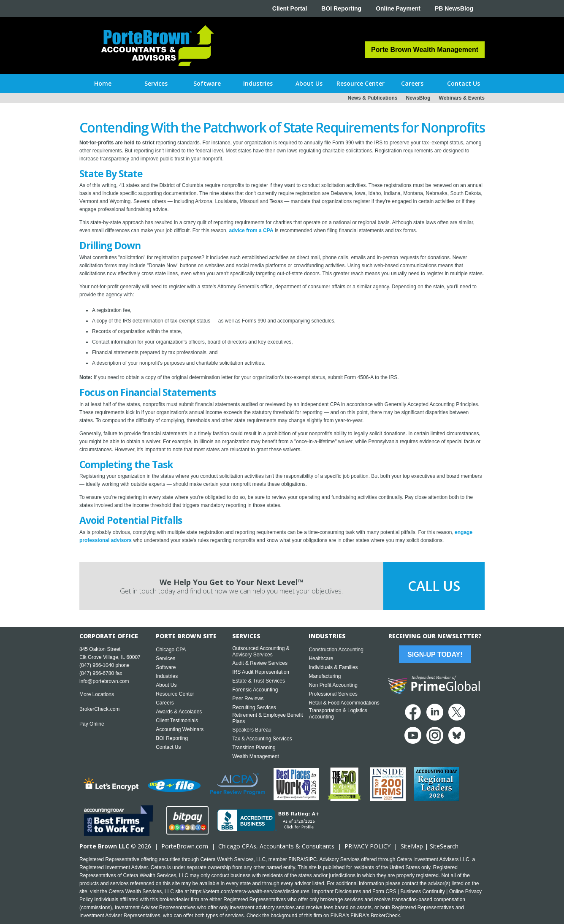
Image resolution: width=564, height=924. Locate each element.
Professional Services (333, 694)
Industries (167, 676)
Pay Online (92, 724)
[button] (156, 84)
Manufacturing (325, 676)
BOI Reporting (341, 8)
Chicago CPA (171, 650)
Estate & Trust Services (259, 681)
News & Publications (372, 98)
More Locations (97, 694)
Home (103, 83)
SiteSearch (444, 846)
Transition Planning (254, 748)
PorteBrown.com (185, 846)
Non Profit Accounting (333, 685)
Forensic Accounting (255, 690)
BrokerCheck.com (99, 709)
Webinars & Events (462, 98)
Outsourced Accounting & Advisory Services (261, 652)
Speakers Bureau (252, 730)
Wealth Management (256, 756)
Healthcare (321, 658)
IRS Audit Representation (261, 672)
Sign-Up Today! (435, 654)
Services (165, 658)
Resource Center (175, 694)
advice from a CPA (251, 230)
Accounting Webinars (180, 729)
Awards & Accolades (179, 712)
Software (166, 667)
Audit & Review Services (260, 663)
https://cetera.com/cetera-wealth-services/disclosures (250, 891)
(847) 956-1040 (97, 665)
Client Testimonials (177, 721)
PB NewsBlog (454, 8)
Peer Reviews (248, 699)
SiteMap (412, 846)
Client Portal (290, 8)
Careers (165, 703)
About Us (166, 685)
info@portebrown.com (104, 681)
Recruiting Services (254, 707)
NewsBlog (418, 98)
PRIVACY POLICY (367, 846)
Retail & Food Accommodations (344, 703)
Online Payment (398, 8)
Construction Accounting (336, 650)
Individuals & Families (333, 667)
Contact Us (168, 747)
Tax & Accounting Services (262, 739)
